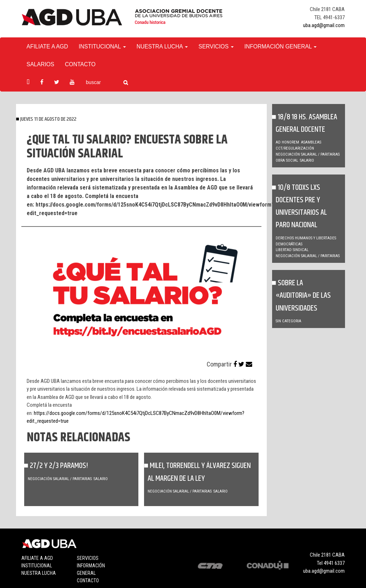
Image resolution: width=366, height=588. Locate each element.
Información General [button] (281, 46)
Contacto (80, 64)
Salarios (41, 64)
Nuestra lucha (39, 573)
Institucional (37, 566)
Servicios (88, 558)
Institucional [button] (102, 46)
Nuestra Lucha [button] (162, 46)
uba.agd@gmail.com (324, 25)
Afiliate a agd (47, 46)
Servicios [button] (216, 46)
